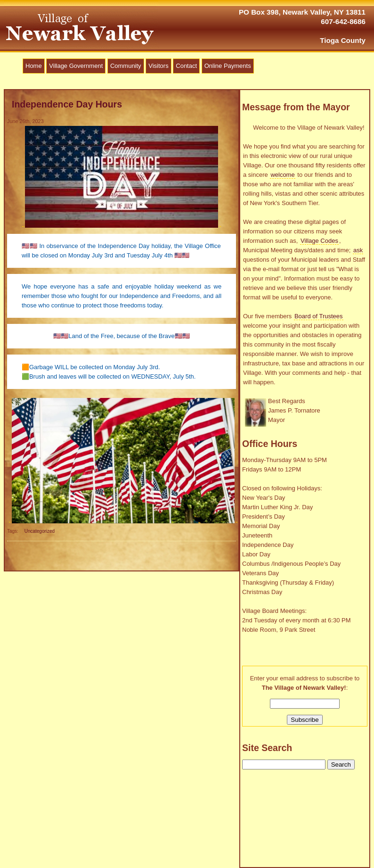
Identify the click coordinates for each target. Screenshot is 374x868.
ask (358, 250)
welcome (282, 175)
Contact (186, 66)
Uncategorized (40, 531)
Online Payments (228, 66)
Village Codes (319, 241)
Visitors (158, 66)
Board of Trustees (319, 316)
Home (34, 66)
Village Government (76, 66)
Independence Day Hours (67, 104)
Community (126, 66)
